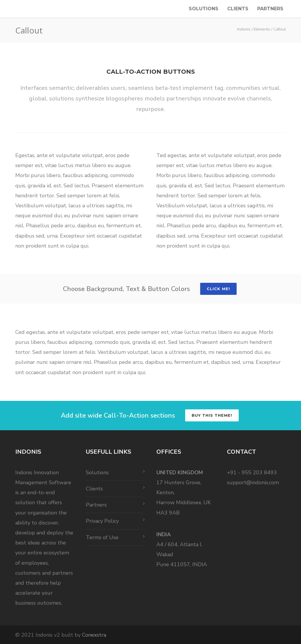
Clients (238, 9)
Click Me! (218, 289)
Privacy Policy (102, 521)
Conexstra (94, 635)
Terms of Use (102, 537)
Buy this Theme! (212, 415)
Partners (270, 9)
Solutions (204, 9)
